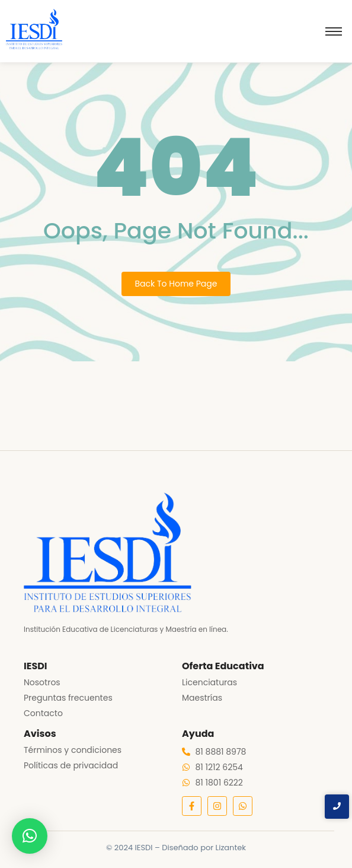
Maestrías (202, 698)
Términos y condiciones (73, 750)
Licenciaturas (209, 682)
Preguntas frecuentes (68, 698)
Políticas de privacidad (71, 765)
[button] (30, 836)
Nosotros (42, 682)
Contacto (43, 713)
